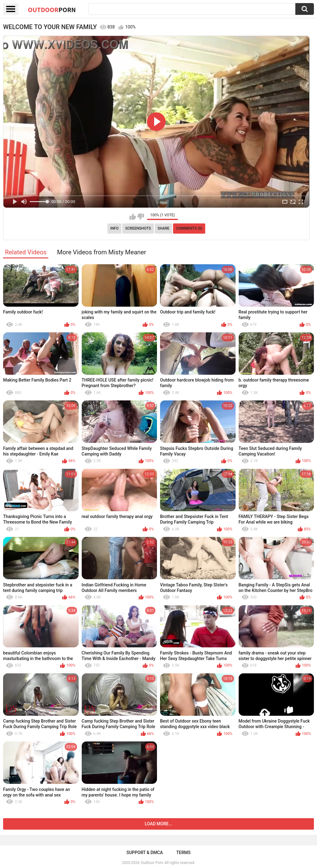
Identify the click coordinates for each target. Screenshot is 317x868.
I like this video (133, 217)
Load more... (159, 824)
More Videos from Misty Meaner (102, 252)
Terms (184, 853)
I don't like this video (141, 217)
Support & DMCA (144, 853)
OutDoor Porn (152, 863)
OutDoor (52, 10)
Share (163, 228)
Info (114, 228)
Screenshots (138, 228)
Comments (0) (189, 228)
